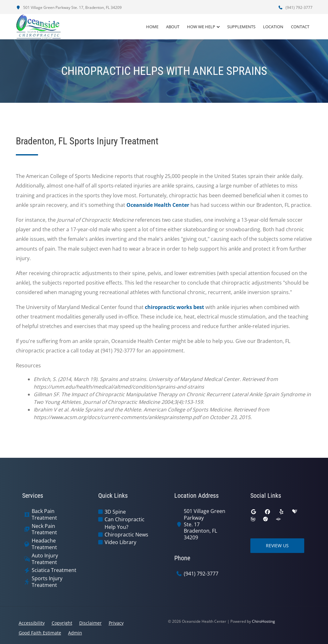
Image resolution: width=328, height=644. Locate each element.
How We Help (201, 27)
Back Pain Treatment (44, 515)
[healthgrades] (295, 512)
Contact (300, 27)
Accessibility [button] (32, 623)
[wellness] (253, 519)
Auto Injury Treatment (45, 559)
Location (273, 27)
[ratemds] (266, 519)
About (173, 27)
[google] (254, 512)
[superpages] (278, 519)
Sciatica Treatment (54, 570)
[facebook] (267, 512)
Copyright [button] (62, 623)
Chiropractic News (126, 535)
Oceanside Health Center (158, 205)
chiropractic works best (174, 307)
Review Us (277, 545)
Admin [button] (75, 633)
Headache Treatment (44, 544)
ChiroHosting (264, 621)
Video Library (120, 542)
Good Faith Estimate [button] (40, 633)
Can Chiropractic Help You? (125, 523)
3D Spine (115, 512)
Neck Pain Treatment (44, 529)
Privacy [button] (116, 623)
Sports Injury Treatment (47, 582)
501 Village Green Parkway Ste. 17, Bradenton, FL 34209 (69, 7)
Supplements (241, 27)
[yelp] (281, 512)
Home (152, 27)
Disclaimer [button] (90, 623)
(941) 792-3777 (295, 7)
